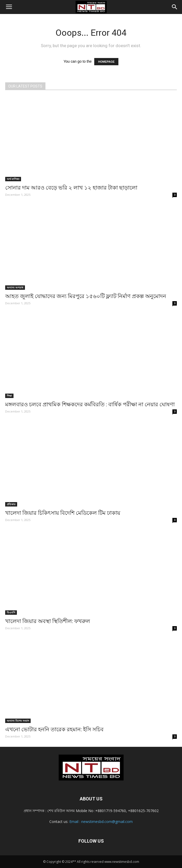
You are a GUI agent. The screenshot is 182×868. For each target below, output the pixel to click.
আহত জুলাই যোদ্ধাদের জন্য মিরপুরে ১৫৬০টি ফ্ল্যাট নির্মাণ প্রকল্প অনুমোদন (86, 296)
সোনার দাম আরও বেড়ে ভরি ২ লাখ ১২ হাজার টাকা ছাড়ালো (71, 188)
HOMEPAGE (106, 62)
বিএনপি (11, 612)
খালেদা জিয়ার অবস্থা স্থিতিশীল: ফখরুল (48, 621)
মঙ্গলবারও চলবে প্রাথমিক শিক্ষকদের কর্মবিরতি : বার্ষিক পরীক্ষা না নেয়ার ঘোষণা (90, 404)
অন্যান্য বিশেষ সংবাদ (18, 721)
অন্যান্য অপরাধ (15, 287)
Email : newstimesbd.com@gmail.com (101, 822)
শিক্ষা (9, 396)
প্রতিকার (11, 504)
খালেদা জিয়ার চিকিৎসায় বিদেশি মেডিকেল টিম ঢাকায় (63, 513)
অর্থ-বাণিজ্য (13, 179)
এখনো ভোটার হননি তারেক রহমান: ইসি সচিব (54, 729)
